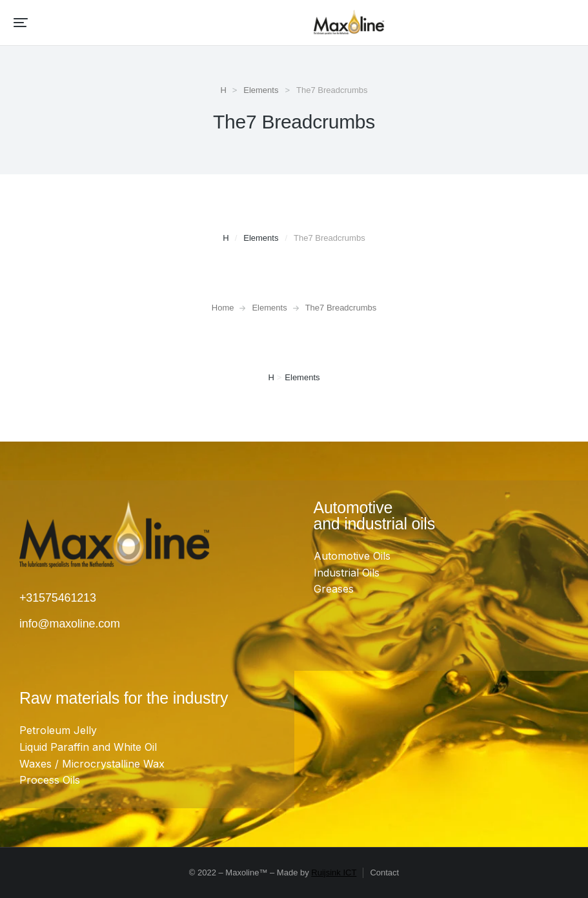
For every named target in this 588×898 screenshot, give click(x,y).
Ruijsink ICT (334, 872)
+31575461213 (58, 598)
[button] (21, 23)
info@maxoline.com (70, 624)
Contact (384, 872)
